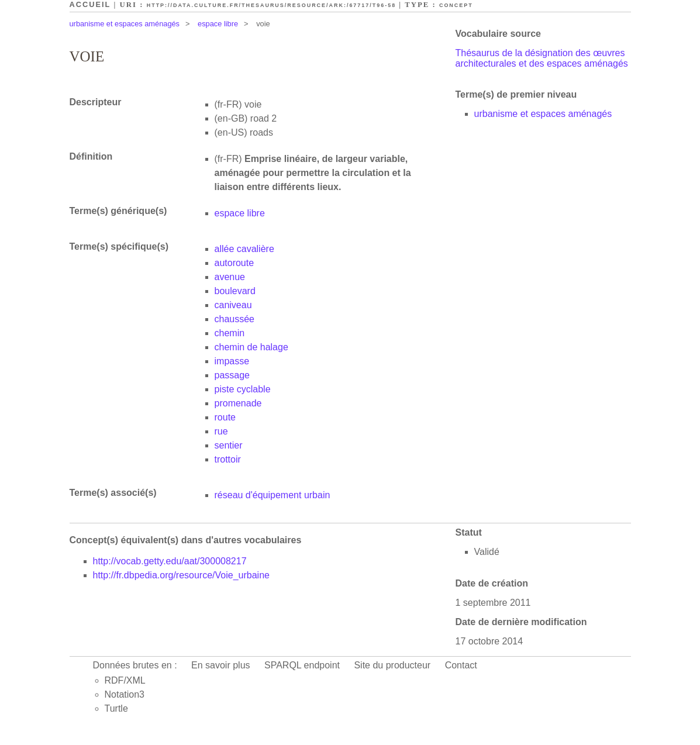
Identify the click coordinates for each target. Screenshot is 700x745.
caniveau (233, 305)
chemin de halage (251, 347)
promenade (238, 403)
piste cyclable (243, 389)
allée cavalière (244, 249)
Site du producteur (392, 665)
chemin (230, 333)
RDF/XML (125, 680)
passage (232, 375)
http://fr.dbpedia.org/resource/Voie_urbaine (181, 575)
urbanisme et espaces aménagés (125, 24)
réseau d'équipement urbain (273, 495)
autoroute (235, 263)
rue (221, 431)
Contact (461, 665)
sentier (229, 445)
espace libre (218, 24)
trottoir (228, 459)
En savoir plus (221, 665)
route (225, 417)
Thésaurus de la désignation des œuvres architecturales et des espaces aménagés (542, 58)
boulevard (235, 291)
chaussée (235, 319)
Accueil (90, 4)
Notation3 (125, 694)
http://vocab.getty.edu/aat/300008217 (170, 561)
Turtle (116, 708)
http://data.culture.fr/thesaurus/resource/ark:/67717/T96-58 (271, 5)
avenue (230, 277)
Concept (456, 5)
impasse (232, 361)
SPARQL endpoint (302, 665)
